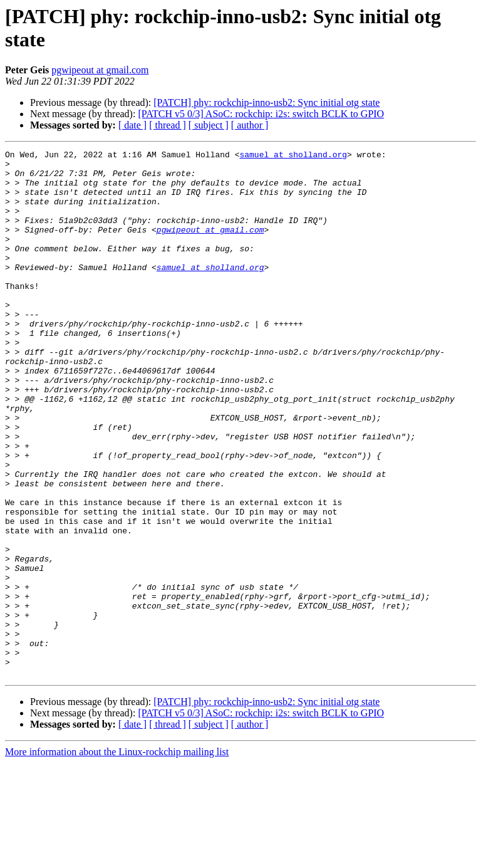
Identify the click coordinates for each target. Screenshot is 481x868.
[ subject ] (209, 125)
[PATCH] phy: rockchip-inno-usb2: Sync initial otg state (266, 102)
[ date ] (132, 125)
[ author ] (250, 125)
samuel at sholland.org (293, 156)
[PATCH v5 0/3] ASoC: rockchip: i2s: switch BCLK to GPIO (261, 114)
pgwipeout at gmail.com (100, 70)
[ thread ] (168, 125)
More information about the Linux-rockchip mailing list (117, 857)
